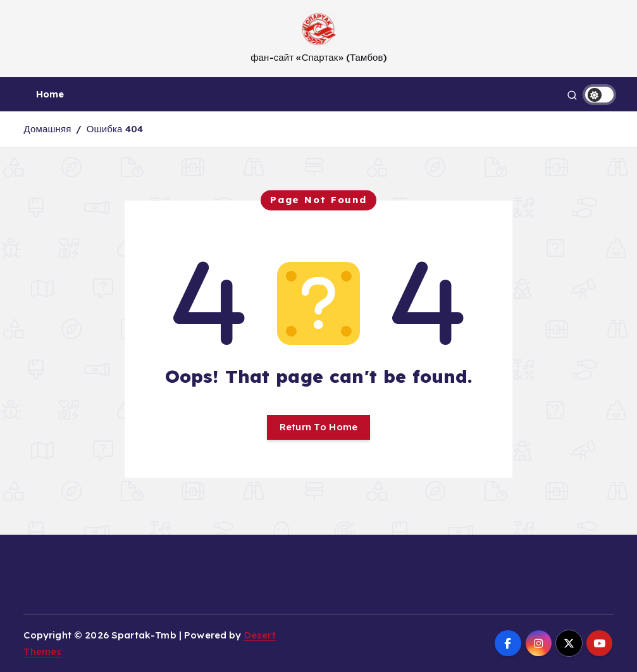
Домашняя (47, 129)
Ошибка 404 (115, 129)
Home (50, 94)
